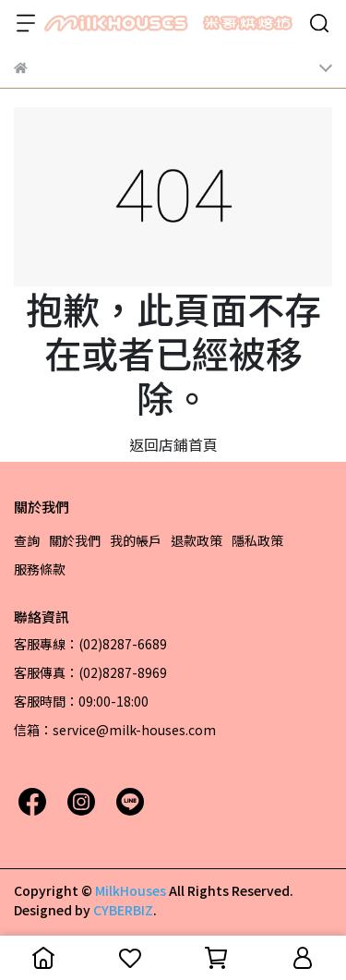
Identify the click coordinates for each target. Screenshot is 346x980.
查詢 (27, 540)
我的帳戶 (136, 540)
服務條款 (40, 569)
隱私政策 (257, 540)
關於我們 (75, 540)
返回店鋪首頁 (173, 444)
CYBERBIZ (123, 910)
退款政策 (197, 540)
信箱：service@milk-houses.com (115, 730)
